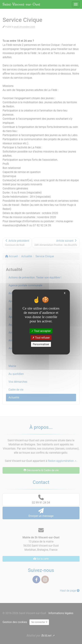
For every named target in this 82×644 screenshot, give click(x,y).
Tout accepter (41, 331)
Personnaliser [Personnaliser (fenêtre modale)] (41, 344)
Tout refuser (41, 338)
